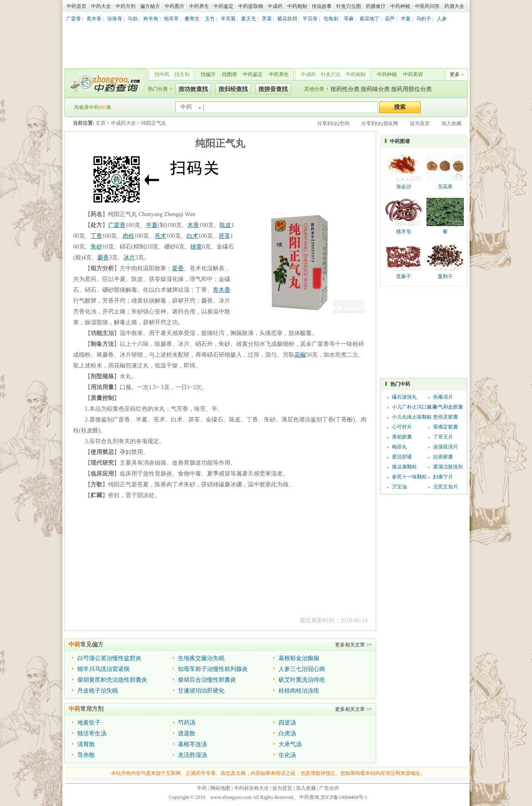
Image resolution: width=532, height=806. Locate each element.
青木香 (94, 19)
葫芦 (390, 19)
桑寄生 (192, 19)
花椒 (300, 355)
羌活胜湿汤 (192, 755)
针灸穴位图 (349, 6)
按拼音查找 (273, 89)
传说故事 (322, 6)
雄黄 (196, 247)
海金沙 (404, 187)
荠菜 (267, 19)
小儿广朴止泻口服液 (414, 407)
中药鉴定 (224, 6)
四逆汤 (287, 723)
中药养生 (199, 6)
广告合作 (329, 788)
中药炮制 (297, 6)
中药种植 (400, 6)
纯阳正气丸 (154, 123)
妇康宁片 (443, 477)
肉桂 (128, 236)
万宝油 (399, 487)
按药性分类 (345, 89)
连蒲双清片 (446, 447)
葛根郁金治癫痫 (299, 658)
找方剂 (182, 74)
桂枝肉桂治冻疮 (299, 691)
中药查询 (104, 83)
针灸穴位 (331, 74)
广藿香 (74, 19)
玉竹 (210, 19)
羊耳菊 (228, 19)
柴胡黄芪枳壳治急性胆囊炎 (112, 680)
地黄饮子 (89, 723)
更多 (455, 74)
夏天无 (249, 19)
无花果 (445, 187)
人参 (442, 19)
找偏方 (208, 74)
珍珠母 (115, 19)
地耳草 (171, 19)
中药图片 (175, 6)
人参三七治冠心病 (302, 669)
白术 (192, 236)
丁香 (96, 236)
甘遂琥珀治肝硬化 (201, 691)
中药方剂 (126, 6)
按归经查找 (233, 89)
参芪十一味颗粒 (409, 477)
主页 (101, 123)
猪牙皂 (404, 232)
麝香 (103, 258)
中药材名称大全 (251, 788)
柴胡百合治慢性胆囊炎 (207, 680)
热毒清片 (443, 397)
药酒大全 (454, 6)
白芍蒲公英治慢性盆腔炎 (109, 658)
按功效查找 (193, 89)
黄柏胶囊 (402, 437)
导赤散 (86, 755)
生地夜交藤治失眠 (201, 658)
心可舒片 (402, 427)
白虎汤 (287, 733)
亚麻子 (404, 276)
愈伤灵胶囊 (446, 417)
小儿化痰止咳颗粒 (412, 417)
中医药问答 (427, 6)
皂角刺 (331, 19)
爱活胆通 (402, 457)
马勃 (133, 19)
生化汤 (287, 755)
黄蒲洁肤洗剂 (448, 467)
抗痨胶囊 (443, 457)
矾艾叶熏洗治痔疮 (302, 680)
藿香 (178, 268)
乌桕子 (424, 19)
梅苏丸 (399, 447)
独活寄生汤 (92, 733)
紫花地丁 (369, 19)
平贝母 (310, 19)
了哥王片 (443, 437)
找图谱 (229, 74)
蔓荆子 (445, 276)
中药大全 (101, 6)
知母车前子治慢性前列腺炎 (213, 669)
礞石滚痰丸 (404, 397)
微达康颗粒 (404, 467)
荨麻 (349, 19)
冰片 (129, 258)
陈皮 (225, 225)
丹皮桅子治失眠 (98, 691)
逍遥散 (187, 733)
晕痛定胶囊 (446, 427)
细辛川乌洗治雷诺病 (103, 669)
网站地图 (220, 788)
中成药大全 (123, 123)
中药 (202, 788)
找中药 (162, 74)
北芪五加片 (446, 487)
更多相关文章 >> (353, 645)
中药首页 (76, 6)
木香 (193, 225)
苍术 (160, 236)
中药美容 (413, 74)
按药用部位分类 (411, 89)
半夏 (406, 19)
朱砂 (96, 247)
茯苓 (224, 236)
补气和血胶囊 (448, 407)
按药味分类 (375, 89)
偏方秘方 (150, 6)
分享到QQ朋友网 (380, 123)
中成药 (275, 6)
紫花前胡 (287, 19)
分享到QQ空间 (333, 123)
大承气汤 (290, 744)
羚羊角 (151, 19)
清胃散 (86, 744)
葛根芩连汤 (192, 744)
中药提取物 (251, 6)
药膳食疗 (376, 6)
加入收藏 (451, 123)
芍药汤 (187, 723)
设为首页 (420, 123)
